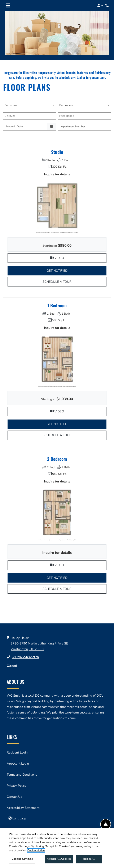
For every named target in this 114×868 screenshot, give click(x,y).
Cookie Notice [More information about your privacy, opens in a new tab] (36, 852)
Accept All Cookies (59, 860)
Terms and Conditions (22, 775)
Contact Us (14, 797)
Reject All (89, 860)
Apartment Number (73, 127)
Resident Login (17, 752)
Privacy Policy (16, 786)
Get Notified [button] (76, 270)
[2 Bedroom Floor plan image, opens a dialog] (57, 513)
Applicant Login (18, 764)
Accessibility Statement (23, 808)
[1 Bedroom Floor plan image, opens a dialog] (57, 359)
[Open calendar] (51, 127)
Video (78, 258)
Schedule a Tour (66, 281)
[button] (100, 6)
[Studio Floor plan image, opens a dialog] (57, 206)
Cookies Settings (22, 860)
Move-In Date (14, 127)
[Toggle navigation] (8, 6)
